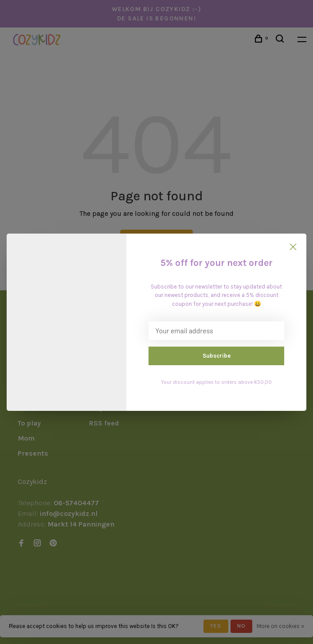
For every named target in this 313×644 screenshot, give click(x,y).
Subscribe (217, 356)
